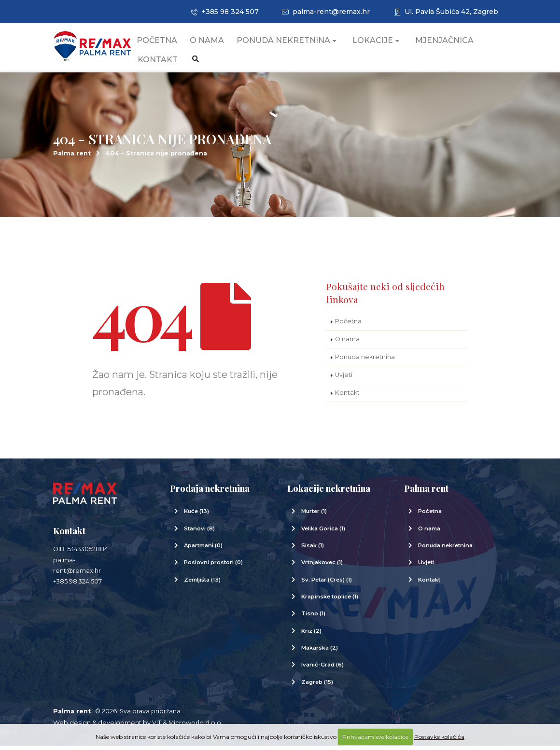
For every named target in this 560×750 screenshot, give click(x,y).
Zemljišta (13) (202, 584)
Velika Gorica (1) (323, 533)
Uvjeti (344, 379)
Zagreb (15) (317, 686)
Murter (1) (314, 515)
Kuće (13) (196, 515)
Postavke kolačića (439, 737)
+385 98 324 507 (225, 12)
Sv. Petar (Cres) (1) (327, 584)
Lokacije (386, 43)
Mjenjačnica (455, 43)
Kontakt (168, 62)
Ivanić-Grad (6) (322, 669)
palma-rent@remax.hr (326, 12)
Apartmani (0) (203, 550)
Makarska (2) (320, 652)
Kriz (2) (311, 635)
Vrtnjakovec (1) (322, 567)
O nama (217, 43)
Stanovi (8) (199, 533)
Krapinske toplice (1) (330, 601)
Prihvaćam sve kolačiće (375, 737)
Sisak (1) (313, 550)
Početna (167, 43)
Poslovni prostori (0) (213, 567)
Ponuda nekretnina (297, 43)
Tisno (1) (313, 618)
